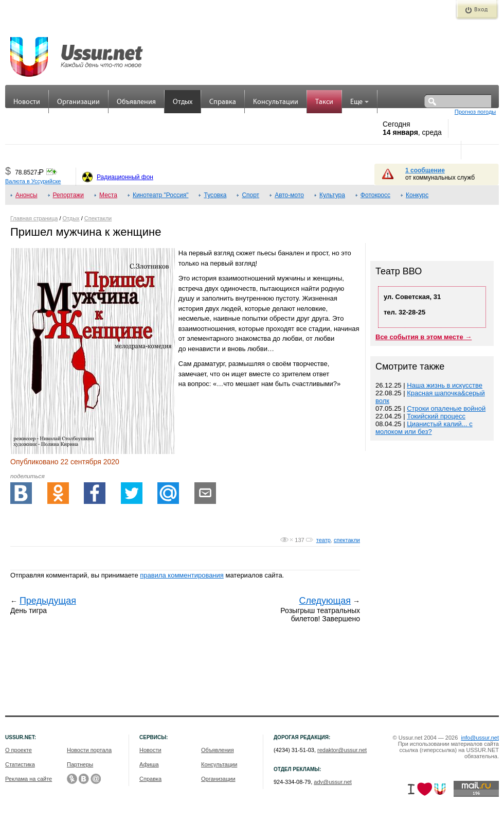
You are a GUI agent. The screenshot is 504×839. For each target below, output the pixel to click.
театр (323, 540)
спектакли (347, 540)
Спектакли (98, 218)
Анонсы (26, 195)
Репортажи (69, 195)
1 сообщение (425, 170)
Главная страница (34, 218)
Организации (78, 102)
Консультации (276, 102)
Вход (481, 10)
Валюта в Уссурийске (33, 181)
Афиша (149, 764)
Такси (324, 102)
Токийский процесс (436, 416)
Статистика (20, 764)
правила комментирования (182, 575)
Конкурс (417, 195)
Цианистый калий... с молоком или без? (424, 428)
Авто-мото (289, 195)
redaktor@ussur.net (342, 750)
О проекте (19, 750)
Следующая (325, 601)
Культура (332, 195)
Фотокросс (375, 195)
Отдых (183, 102)
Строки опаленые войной (446, 408)
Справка (223, 102)
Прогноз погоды (475, 112)
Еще (359, 102)
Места (108, 195)
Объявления (136, 102)
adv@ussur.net (333, 782)
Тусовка (215, 195)
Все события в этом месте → (424, 337)
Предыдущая (48, 601)
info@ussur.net (480, 738)
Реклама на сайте (29, 779)
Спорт (250, 195)
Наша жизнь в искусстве (445, 385)
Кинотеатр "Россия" (161, 195)
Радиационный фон (125, 177)
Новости (27, 102)
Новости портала (89, 750)
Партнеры (80, 764)
